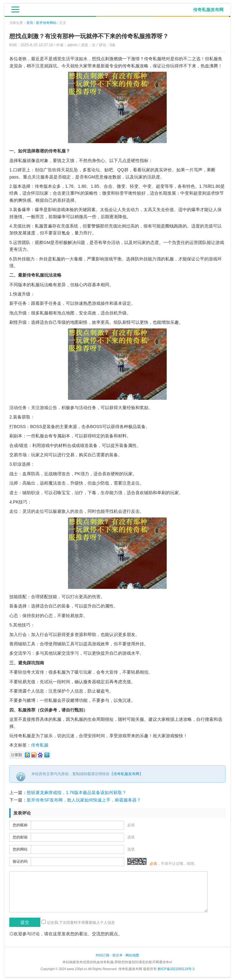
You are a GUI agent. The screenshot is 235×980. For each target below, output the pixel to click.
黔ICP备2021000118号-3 (176, 969)
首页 (30, 23)
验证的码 (20, 861)
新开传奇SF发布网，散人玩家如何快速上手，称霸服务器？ (84, 800)
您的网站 (20, 849)
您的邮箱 (20, 837)
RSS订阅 (103, 955)
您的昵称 (20, 825)
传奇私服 (40, 745)
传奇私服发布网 (126, 774)
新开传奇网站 (46, 23)
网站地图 (132, 955)
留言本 (117, 955)
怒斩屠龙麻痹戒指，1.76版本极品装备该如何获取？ (77, 793)
